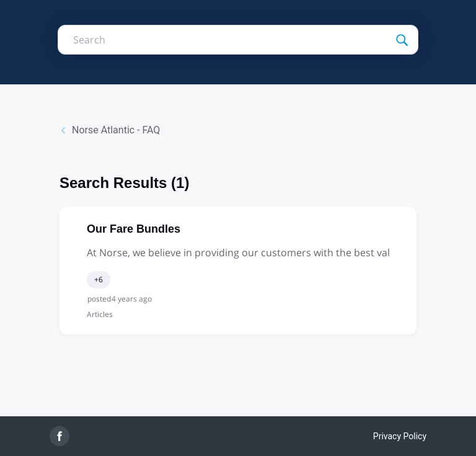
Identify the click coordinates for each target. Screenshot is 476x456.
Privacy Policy (400, 436)
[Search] (378, 40)
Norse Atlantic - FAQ (110, 130)
